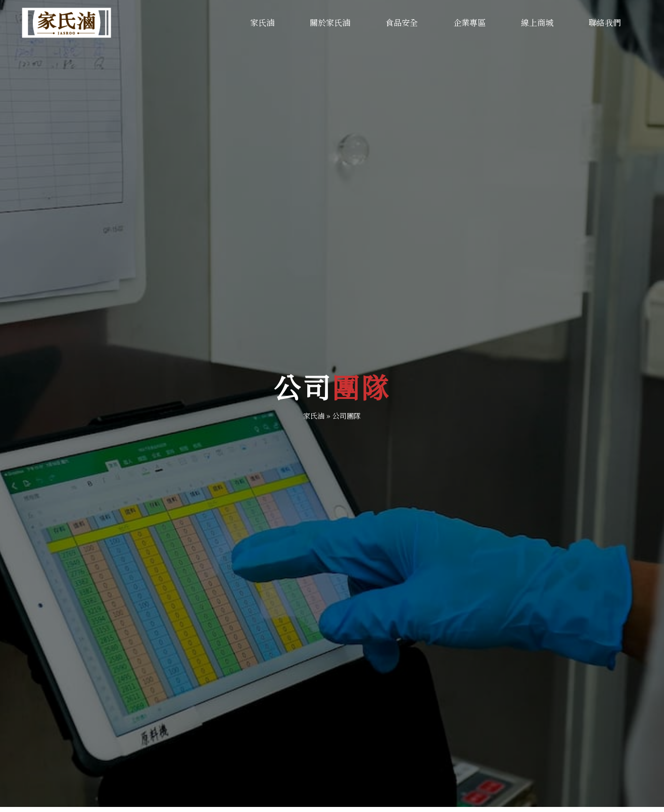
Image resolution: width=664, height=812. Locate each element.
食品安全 (402, 22)
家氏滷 (262, 22)
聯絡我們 (605, 22)
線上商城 (537, 22)
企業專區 (469, 22)
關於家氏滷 (330, 22)
